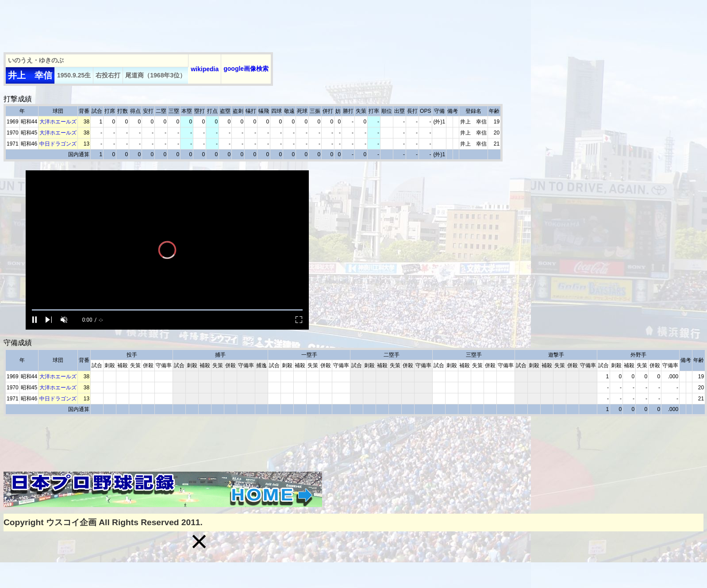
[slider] (167, 310)
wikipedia (205, 69)
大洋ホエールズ (58, 122)
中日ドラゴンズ (58, 144)
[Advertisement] (165, 23)
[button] (199, 542)
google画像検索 (246, 69)
